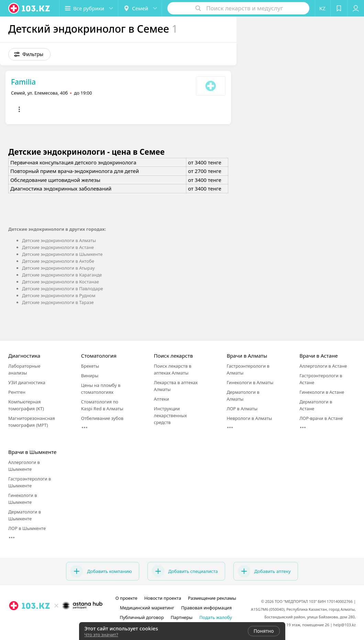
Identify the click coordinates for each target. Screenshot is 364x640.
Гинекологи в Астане (322, 392)
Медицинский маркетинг (147, 608)
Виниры (90, 376)
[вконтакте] (66, 621)
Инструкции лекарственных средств (170, 415)
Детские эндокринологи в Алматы (59, 240)
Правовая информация (206, 608)
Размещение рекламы (212, 598)
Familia (23, 82)
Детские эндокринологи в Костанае (60, 282)
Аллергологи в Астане (323, 366)
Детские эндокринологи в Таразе (58, 302)
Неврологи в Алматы (249, 418)
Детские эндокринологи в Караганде (62, 275)
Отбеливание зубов (102, 418)
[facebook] (56, 621)
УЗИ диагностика (27, 382)
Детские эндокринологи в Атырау (58, 268)
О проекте (126, 598)
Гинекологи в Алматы (250, 382)
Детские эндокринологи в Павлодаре (63, 289)
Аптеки (162, 399)
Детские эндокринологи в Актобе (58, 261)
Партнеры (182, 617)
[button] (89, 8)
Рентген (17, 392)
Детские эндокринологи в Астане (58, 247)
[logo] (30, 8)
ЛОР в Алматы (242, 409)
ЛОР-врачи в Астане (321, 418)
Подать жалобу (216, 617)
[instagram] (46, 621)
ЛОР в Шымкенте (27, 528)
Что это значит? (101, 634)
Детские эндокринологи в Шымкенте (62, 254)
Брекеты (90, 366)
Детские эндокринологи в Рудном (59, 295)
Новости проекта (163, 598)
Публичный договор (142, 617)
